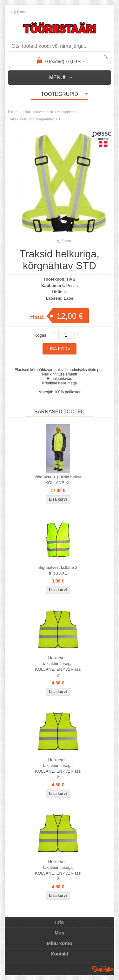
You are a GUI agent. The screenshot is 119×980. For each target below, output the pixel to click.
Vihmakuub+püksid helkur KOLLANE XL (58, 480)
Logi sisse (18, 12)
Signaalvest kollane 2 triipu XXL (58, 570)
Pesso (72, 286)
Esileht (13, 112)
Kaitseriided (66, 112)
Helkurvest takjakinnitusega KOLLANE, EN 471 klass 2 (58, 666)
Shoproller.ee (103, 969)
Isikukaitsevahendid (38, 112)
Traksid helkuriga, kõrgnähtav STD (35, 119)
